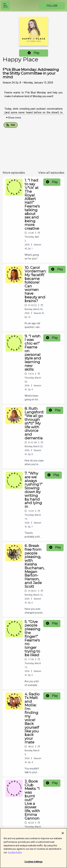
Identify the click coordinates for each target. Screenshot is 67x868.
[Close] (63, 836)
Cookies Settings (33, 864)
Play (33, 53)
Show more (13, 118)
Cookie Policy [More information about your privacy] (15, 855)
